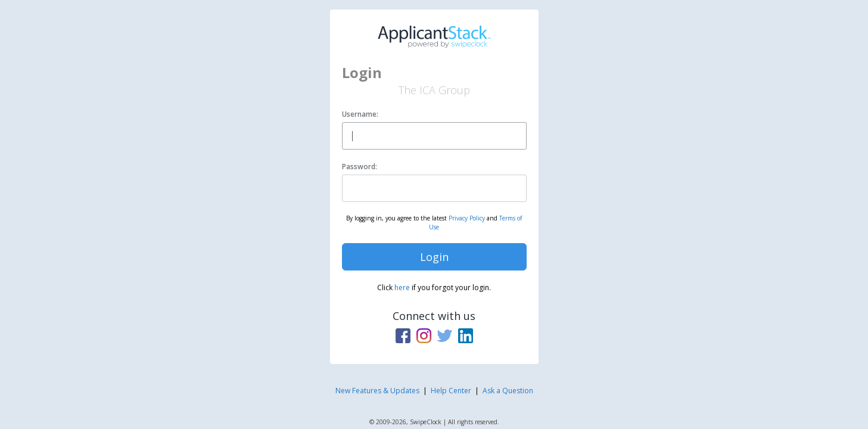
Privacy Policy (467, 218)
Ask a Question (508, 391)
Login (434, 257)
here (402, 287)
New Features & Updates (377, 391)
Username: (360, 114)
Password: (360, 167)
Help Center (451, 391)
